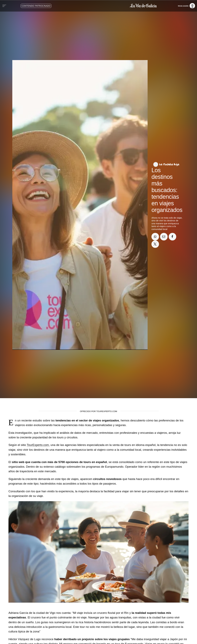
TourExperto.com (38, 445)
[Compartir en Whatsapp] (155, 237)
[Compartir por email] (164, 237)
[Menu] (4, 6)
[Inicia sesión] (186, 6)
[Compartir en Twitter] (155, 244)
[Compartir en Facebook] (172, 237)
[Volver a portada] (108, 6)
